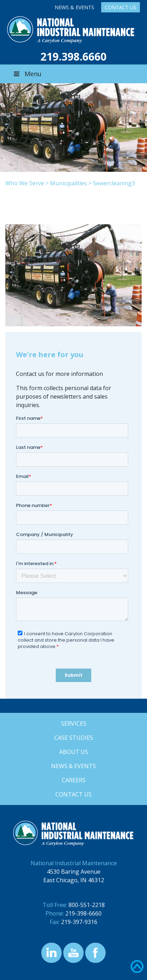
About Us (74, 752)
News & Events (74, 7)
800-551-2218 (87, 905)
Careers (74, 780)
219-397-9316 (79, 922)
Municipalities (69, 183)
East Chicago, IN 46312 (74, 880)
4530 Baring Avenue (74, 872)
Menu (27, 74)
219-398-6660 (83, 913)
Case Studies (74, 738)
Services (74, 723)
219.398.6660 (73, 57)
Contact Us (121, 7)
